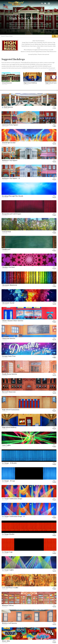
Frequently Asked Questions (10, 612)
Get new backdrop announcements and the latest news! (29, 624)
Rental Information (8, 610)
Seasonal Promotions (26, 612)
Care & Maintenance (8, 613)
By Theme (27, 15)
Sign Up (38, 627)
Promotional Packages (27, 613)
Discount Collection (26, 610)
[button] (54, 77)
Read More (27, 28)
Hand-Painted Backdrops (16, 15)
